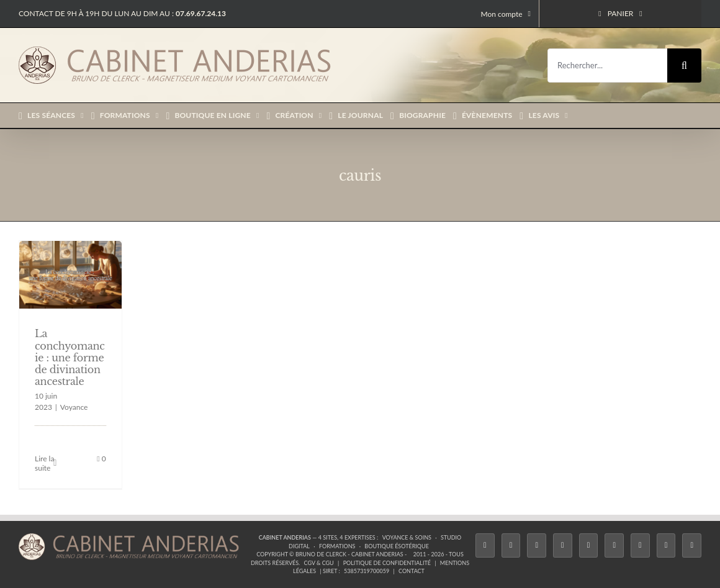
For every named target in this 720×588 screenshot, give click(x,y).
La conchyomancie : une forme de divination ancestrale (70, 357)
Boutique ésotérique (397, 546)
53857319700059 (367, 571)
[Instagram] (537, 545)
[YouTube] (614, 545)
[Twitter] (511, 545)
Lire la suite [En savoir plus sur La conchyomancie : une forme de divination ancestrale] (44, 463)
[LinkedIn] (640, 545)
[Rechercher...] (607, 66)
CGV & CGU (319, 563)
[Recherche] (684, 66)
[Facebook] (485, 545)
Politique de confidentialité (387, 563)
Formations (337, 546)
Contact (412, 571)
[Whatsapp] (666, 545)
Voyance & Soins (407, 537)
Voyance (74, 407)
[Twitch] (589, 545)
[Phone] (692, 545)
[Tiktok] (563, 545)
